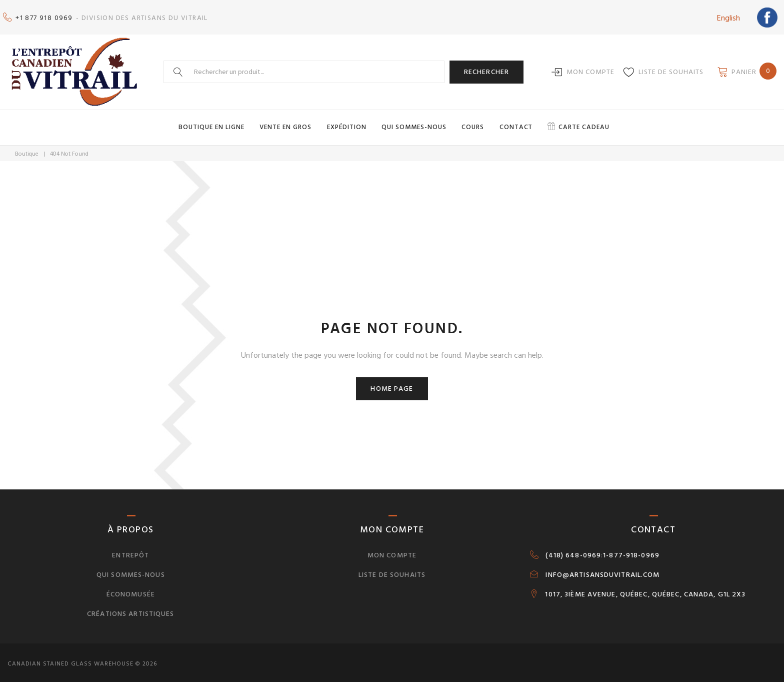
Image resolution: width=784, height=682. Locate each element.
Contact (514, 124)
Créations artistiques (131, 610)
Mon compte (590, 69)
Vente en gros (289, 124)
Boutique (27, 151)
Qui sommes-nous (415, 124)
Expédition (349, 124)
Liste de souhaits (671, 69)
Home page (392, 385)
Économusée (131, 591)
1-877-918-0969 (631, 552)
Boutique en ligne (216, 124)
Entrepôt (130, 552)
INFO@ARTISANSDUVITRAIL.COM (602, 571)
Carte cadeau (580, 124)
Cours (473, 124)
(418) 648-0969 (573, 552)
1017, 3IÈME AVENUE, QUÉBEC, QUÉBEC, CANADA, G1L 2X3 (645, 591)
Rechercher (486, 69)
